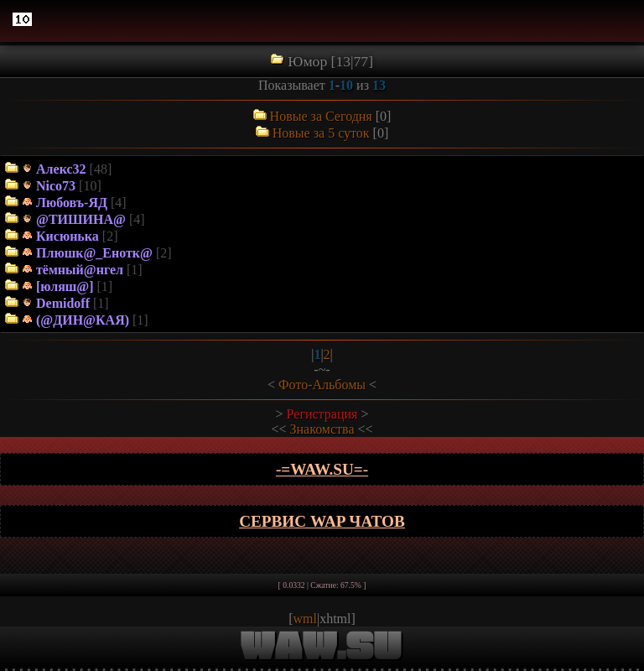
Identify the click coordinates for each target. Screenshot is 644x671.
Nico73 (56, 186)
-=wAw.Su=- (322, 469)
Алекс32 (61, 169)
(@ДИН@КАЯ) (83, 320)
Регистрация (322, 414)
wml (305, 619)
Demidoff (63, 303)
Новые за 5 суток (321, 133)
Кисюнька (68, 236)
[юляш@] (65, 286)
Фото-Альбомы (322, 385)
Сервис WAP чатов (322, 521)
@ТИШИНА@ (81, 219)
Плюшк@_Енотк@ (94, 253)
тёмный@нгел (80, 270)
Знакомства (322, 429)
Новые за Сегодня (321, 116)
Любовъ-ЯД (72, 203)
